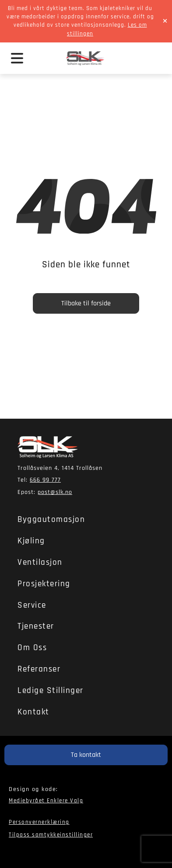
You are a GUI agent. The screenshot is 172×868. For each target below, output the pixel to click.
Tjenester (36, 626)
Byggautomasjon (51, 520)
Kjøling (31, 541)
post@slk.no (55, 492)
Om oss (32, 648)
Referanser (39, 669)
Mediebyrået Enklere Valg (46, 801)
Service (32, 605)
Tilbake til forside (86, 303)
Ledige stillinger (51, 691)
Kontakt (33, 712)
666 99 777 (45, 480)
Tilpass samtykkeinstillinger (51, 835)
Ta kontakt (86, 755)
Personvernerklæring (39, 822)
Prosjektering (44, 584)
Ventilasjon (40, 562)
